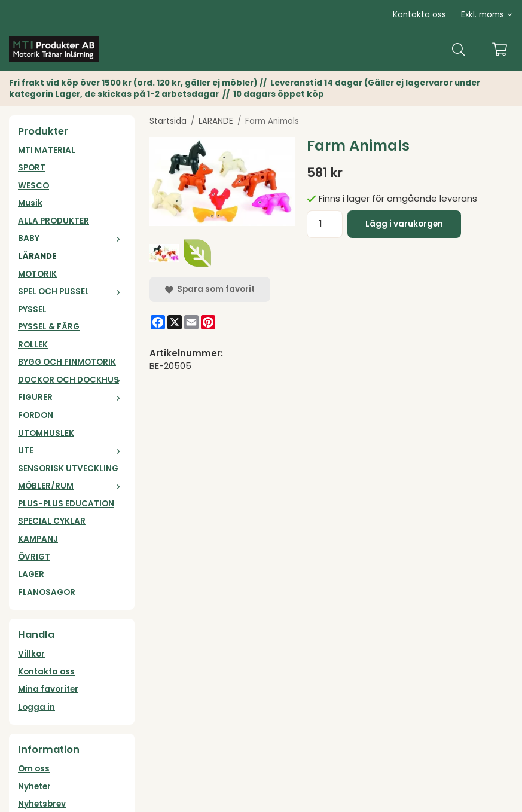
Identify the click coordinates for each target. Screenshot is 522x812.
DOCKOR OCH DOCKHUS (72, 380)
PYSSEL (32, 309)
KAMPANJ (38, 539)
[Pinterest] (208, 322)
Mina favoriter (48, 689)
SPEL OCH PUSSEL (72, 291)
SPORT (32, 168)
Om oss (34, 769)
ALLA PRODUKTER (54, 221)
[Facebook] (158, 322)
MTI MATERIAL (47, 150)
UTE (72, 451)
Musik (30, 203)
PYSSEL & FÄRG (49, 327)
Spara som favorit (210, 289)
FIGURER (72, 397)
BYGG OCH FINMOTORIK (67, 362)
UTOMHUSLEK (46, 433)
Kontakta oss (419, 15)
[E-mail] (191, 322)
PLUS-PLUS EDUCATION (66, 504)
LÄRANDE (37, 256)
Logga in (36, 707)
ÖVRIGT (34, 557)
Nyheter (34, 787)
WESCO (33, 186)
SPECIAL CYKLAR (52, 521)
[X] (175, 322)
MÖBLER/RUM (72, 486)
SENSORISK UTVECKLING (68, 468)
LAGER (31, 574)
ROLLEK (33, 345)
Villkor (31, 654)
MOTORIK (37, 274)
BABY (72, 238)
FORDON (36, 415)
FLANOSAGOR (47, 592)
